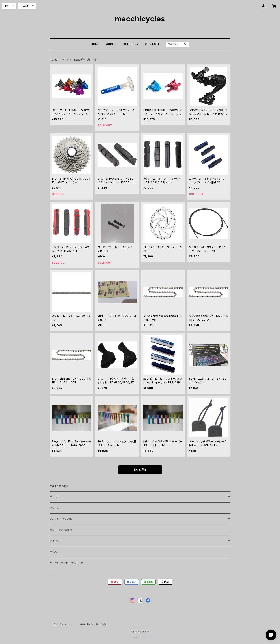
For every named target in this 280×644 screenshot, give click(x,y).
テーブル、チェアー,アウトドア (66, 563)
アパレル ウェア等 (61, 519)
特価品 (54, 552)
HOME (95, 44)
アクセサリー (57, 541)
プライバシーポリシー (63, 624)
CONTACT (152, 44)
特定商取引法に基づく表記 (93, 624)
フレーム (54, 508)
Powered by (140, 637)
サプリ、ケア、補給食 (61, 530)
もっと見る (140, 470)
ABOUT (111, 44)
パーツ (66, 60)
